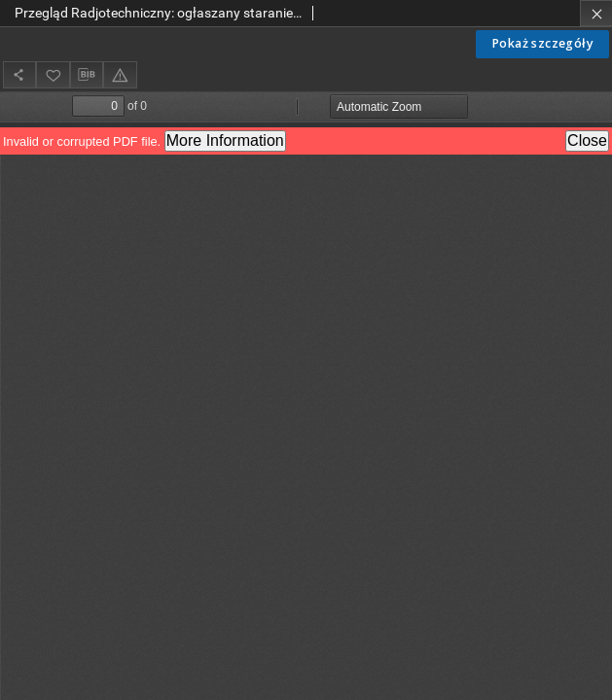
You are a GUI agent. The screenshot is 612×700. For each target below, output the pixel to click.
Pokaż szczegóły (542, 43)
